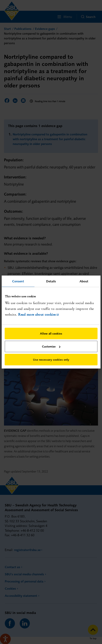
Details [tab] (51, 281)
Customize (51, 346)
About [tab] (84, 281)
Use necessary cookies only (51, 359)
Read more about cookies (37, 315)
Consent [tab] (18, 281)
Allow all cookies (51, 333)
